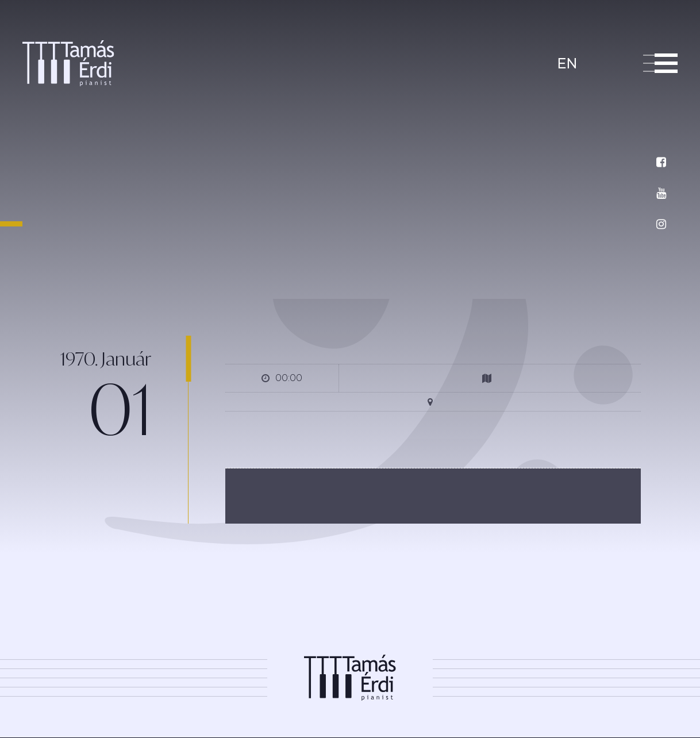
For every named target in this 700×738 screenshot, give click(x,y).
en (567, 64)
